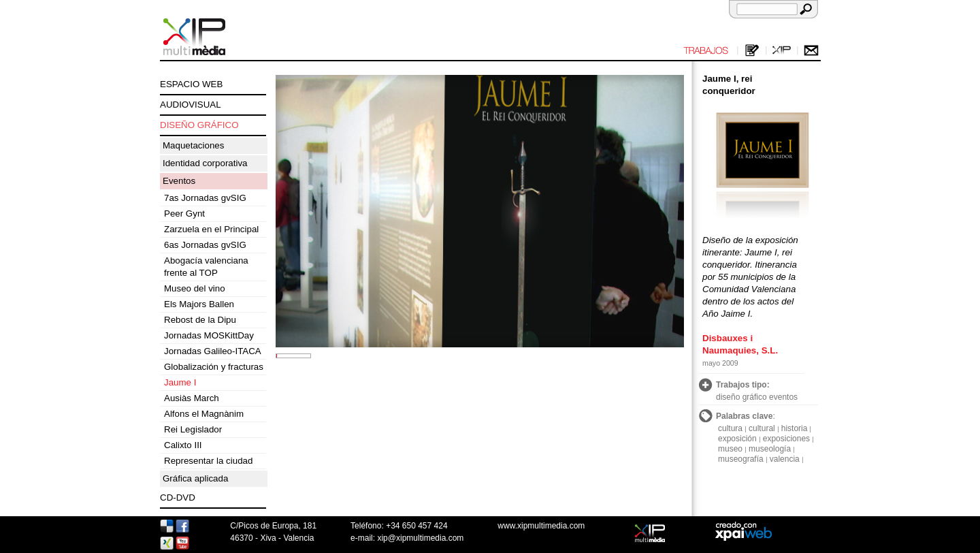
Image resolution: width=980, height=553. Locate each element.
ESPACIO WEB (191, 84)
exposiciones (786, 439)
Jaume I (180, 382)
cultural (762, 428)
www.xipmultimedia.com (541, 526)
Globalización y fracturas (214, 367)
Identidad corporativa (205, 163)
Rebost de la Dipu (200, 320)
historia (795, 428)
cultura (730, 428)
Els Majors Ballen (199, 304)
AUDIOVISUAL (191, 105)
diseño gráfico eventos (757, 397)
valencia (785, 459)
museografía (741, 459)
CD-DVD (178, 497)
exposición (737, 439)
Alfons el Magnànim (204, 414)
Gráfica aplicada (195, 478)
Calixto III (183, 445)
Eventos (179, 181)
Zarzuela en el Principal (211, 229)
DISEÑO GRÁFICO (199, 125)
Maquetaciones (193, 145)
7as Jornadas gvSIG (205, 198)
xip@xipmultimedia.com (420, 538)
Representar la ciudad (208, 461)
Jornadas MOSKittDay (209, 335)
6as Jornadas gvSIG (205, 245)
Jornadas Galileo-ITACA (213, 351)
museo (730, 449)
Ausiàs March (192, 398)
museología (770, 449)
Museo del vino (195, 288)
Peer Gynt (184, 214)
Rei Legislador (193, 429)
